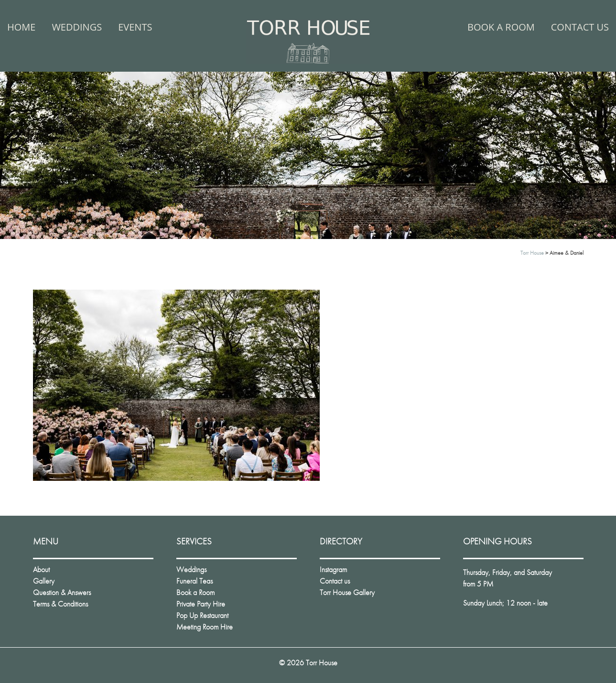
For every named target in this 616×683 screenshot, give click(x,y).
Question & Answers (62, 592)
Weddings (77, 27)
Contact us (580, 27)
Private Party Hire (201, 604)
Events (135, 27)
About (41, 569)
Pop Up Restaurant (202, 615)
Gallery (44, 581)
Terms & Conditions (60, 604)
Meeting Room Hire (205, 627)
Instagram (333, 569)
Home (21, 27)
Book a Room (501, 27)
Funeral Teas (195, 581)
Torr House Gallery (347, 592)
